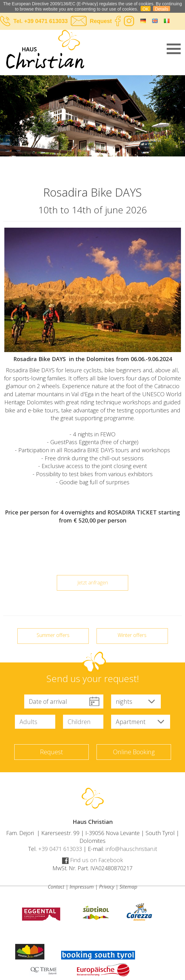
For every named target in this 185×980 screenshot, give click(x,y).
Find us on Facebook (92, 860)
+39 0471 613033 (46, 21)
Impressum (82, 887)
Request (101, 21)
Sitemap (128, 887)
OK (146, 9)
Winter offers (132, 635)
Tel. (19, 21)
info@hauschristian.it (131, 849)
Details (162, 9)
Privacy (107, 887)
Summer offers (53, 635)
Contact (56, 887)
